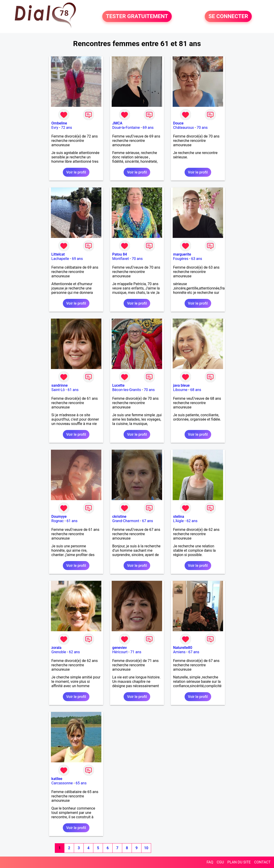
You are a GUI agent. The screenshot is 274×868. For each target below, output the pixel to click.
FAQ (210, 862)
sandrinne (60, 385)
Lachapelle (60, 259)
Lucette (118, 385)
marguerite (182, 254)
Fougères (181, 259)
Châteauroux (183, 128)
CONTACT (262, 862)
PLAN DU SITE (239, 862)
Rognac (58, 521)
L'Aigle (178, 521)
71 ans (136, 652)
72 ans (66, 128)
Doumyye (59, 517)
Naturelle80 (183, 648)
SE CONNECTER (228, 17)
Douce (178, 123)
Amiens (179, 652)
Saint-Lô (58, 390)
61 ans (73, 390)
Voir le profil (76, 172)
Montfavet (121, 259)
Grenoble (59, 652)
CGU (220, 862)
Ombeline (59, 123)
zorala (56, 648)
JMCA (117, 123)
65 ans (81, 783)
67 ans (148, 521)
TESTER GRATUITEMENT (137, 17)
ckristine (119, 517)
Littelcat (58, 254)
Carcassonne (62, 783)
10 (146, 848)
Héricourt (120, 652)
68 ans (196, 390)
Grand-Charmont (126, 521)
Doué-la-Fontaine (126, 128)
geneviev (120, 648)
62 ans (192, 521)
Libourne (180, 390)
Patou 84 (120, 254)
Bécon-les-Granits (127, 390)
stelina (179, 517)
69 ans (148, 128)
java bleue (181, 385)
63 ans (197, 259)
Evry (55, 128)
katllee (57, 779)
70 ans (202, 128)
